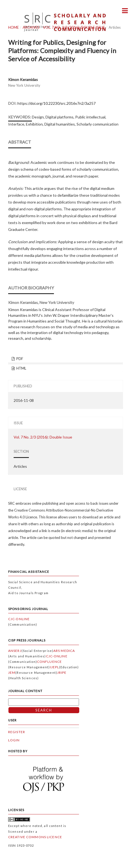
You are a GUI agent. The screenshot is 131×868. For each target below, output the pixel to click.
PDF (19, 359)
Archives (31, 27)
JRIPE (62, 673)
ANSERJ (15, 651)
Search (44, 710)
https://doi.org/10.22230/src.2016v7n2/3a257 (57, 103)
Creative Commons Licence (35, 837)
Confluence (49, 662)
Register (17, 732)
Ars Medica (64, 651)
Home (13, 27)
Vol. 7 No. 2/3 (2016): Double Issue (74, 27)
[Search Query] (44, 702)
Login (14, 740)
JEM (12, 673)
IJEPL (55, 667)
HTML (21, 368)
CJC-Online (19, 619)
